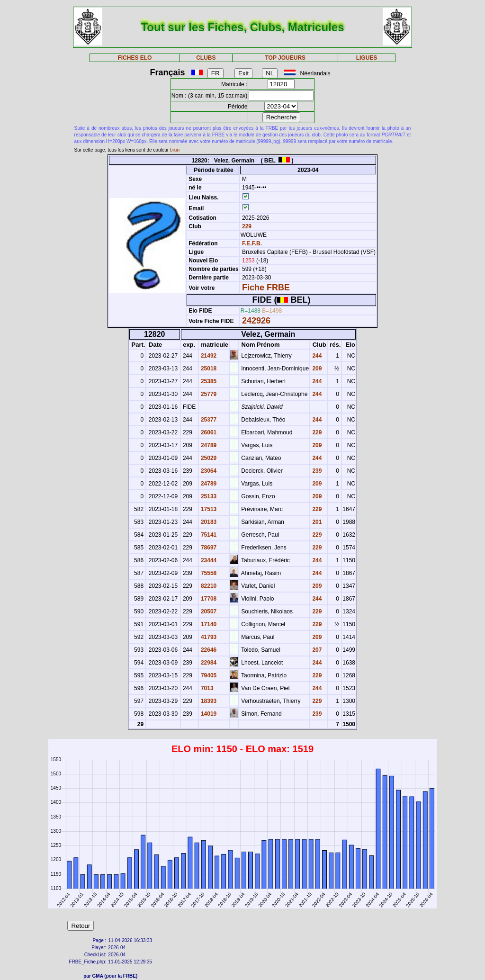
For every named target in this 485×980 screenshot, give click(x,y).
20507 (208, 611)
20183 (208, 522)
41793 (208, 637)
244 (316, 356)
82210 (208, 586)
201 (316, 522)
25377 (208, 420)
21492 (208, 356)
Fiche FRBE (266, 288)
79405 (208, 675)
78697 (208, 548)
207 (316, 650)
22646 (208, 650)
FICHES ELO (135, 58)
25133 (208, 496)
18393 (208, 701)
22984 (208, 663)
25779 (208, 394)
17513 (208, 509)
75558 (208, 573)
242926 (256, 321)
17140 (208, 624)
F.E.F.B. (252, 243)
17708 (208, 599)
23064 (208, 471)
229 (246, 226)
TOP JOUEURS (286, 58)
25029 (208, 458)
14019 (208, 714)
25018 (208, 369)
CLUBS (206, 58)
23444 (208, 560)
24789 (208, 445)
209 (316, 369)
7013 (207, 688)
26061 (208, 432)
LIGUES (367, 58)
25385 (208, 381)
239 (316, 471)
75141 (208, 535)
